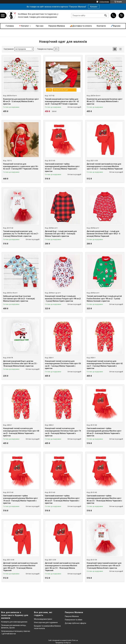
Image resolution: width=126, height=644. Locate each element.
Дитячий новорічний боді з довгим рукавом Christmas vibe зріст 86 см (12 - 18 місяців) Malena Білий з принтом (20, 364)
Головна (10, 26)
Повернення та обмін (74, 620)
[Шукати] (106, 16)
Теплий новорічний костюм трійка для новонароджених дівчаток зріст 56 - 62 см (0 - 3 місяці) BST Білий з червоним (62, 101)
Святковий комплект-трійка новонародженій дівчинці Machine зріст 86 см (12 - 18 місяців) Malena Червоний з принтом (104, 499)
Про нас (40, 26)
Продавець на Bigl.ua (63, 643)
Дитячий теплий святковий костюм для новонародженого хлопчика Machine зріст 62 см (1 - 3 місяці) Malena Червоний (105, 166)
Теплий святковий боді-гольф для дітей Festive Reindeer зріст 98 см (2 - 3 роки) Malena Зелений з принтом (104, 299)
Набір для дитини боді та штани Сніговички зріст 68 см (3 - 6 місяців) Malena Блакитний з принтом (19, 299)
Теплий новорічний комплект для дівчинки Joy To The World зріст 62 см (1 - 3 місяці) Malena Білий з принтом (21, 234)
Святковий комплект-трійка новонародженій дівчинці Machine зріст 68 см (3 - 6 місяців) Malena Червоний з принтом (104, 432)
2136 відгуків (104, 2)
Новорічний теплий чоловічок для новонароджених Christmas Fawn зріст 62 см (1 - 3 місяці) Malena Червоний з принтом (105, 365)
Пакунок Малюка (57, 26)
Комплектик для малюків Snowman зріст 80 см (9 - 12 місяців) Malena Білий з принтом (21, 101)
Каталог (94, 7)
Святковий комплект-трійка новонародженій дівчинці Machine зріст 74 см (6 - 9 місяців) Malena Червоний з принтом (20, 499)
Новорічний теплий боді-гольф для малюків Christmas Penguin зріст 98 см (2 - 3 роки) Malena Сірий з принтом (63, 299)
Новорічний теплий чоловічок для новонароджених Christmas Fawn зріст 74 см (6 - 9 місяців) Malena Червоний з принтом (63, 432)
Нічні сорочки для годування (46, 622)
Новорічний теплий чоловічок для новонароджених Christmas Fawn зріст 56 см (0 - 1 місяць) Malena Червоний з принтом (63, 365)
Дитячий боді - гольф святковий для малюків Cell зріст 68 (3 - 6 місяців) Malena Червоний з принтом (61, 234)
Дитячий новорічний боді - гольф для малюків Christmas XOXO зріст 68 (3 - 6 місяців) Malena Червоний (103, 234)
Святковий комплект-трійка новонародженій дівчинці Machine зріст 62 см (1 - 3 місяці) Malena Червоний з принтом (62, 168)
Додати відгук (121, 15)
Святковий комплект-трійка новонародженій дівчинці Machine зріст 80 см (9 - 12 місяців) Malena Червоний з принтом (62, 499)
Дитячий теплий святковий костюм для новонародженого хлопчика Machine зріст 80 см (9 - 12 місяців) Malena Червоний (20, 567)
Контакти (101, 26)
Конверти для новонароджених (14, 622)
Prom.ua (75, 640)
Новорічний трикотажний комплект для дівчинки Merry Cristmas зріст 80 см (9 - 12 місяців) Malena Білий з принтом (104, 565)
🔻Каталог (24, 26)
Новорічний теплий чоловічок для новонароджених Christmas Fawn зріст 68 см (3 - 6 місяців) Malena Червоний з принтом (21, 432)
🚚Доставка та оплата (81, 26)
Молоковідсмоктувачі (43, 619)
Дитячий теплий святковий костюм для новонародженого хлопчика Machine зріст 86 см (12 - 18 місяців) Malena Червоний (62, 567)
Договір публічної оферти (75, 623)
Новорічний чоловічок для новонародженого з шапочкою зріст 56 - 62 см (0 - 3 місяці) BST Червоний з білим (21, 166)
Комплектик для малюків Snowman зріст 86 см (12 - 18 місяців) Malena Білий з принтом (105, 101)
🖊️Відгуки (116, 26)
